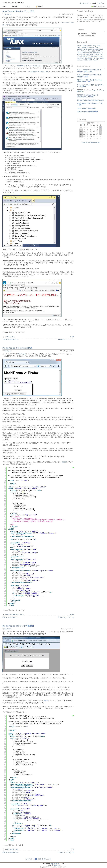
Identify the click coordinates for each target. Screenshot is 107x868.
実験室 (64, 462)
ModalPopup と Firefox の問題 (17, 348)
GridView (99, 51)
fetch (79, 51)
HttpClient (89, 53)
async (95, 45)
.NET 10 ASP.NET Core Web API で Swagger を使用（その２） (89, 71)
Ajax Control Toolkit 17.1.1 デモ (18, 11)
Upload (102, 58)
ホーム (4, 7)
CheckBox (84, 47)
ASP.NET (89, 45)
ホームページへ (85, 3)
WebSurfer (8, 14)
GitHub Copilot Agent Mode (87, 108)
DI (87, 49)
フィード (39, 7)
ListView (83, 56)
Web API (96, 60)
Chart (79, 47)
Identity (95, 53)
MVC (88, 56)
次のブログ (29, 859)
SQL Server (80, 58)
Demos (12, 336)
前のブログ (47, 859)
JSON (97, 54)
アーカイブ (15, 7)
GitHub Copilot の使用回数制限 (88, 112)
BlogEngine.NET (55, 864)
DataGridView (81, 49)
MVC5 (93, 56)
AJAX (72, 336)
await (99, 45)
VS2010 (86, 60)
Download (91, 49)
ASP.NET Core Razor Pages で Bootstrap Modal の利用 (88, 96)
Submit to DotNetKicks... (10, 339)
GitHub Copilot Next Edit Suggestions (90, 100)
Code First (91, 47)
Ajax (84, 45)
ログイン (102, 3)
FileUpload (84, 51)
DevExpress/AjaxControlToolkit (38, 72)
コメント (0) (70, 339)
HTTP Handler (81, 53)
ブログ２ (86, 20)
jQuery (92, 54)
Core (97, 47)
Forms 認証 (92, 51)
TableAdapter (89, 58)
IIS (99, 53)
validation (80, 60)
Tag (94, 58)
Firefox (21, 614)
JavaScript (86, 55)
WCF (91, 60)
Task (98, 58)
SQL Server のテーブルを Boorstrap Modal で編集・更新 (89, 81)
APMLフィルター (99, 7)
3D (78, 45)
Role (102, 56)
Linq (78, 56)
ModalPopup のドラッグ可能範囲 (18, 626)
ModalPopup (22, 354)
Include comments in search (88, 35)
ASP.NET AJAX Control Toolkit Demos (30, 66)
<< (83, 123)
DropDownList (99, 49)
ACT (8, 336)
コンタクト (27, 7)
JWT (101, 55)
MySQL (98, 56)
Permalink (61, 339)
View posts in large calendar (91, 142)
